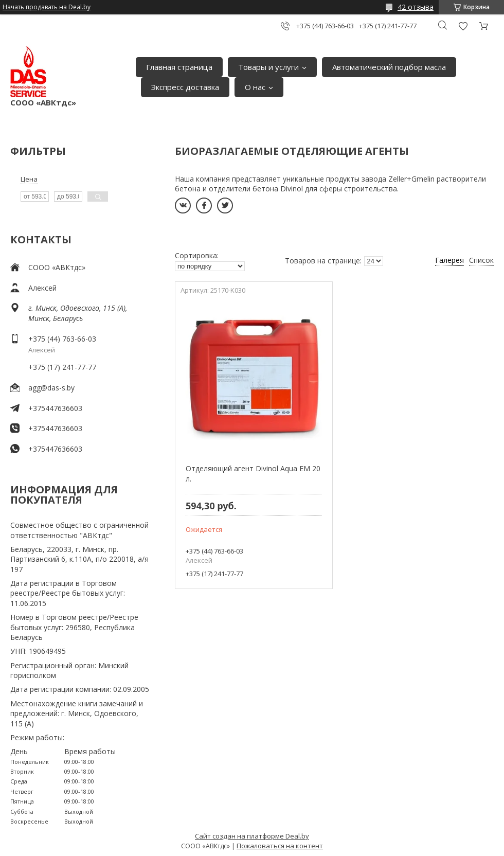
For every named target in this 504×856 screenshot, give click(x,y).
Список (481, 260)
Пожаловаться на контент (280, 846)
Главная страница (179, 67)
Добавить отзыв (463, 26)
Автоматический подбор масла (389, 67)
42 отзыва (416, 7)
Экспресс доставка (185, 87)
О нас (255, 87)
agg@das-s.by (51, 388)
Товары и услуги (268, 67)
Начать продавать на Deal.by (47, 7)
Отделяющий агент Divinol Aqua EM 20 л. (253, 474)
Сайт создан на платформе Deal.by (252, 836)
